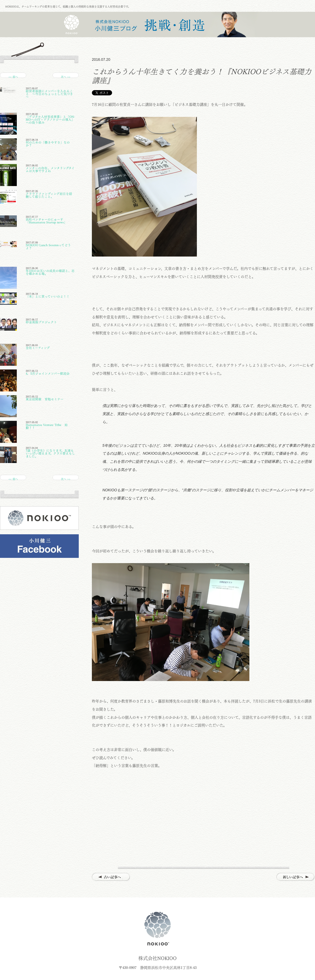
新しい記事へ (296, 877)
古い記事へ (111, 877)
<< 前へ (13, 77)
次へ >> (66, 77)
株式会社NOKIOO (157, 929)
